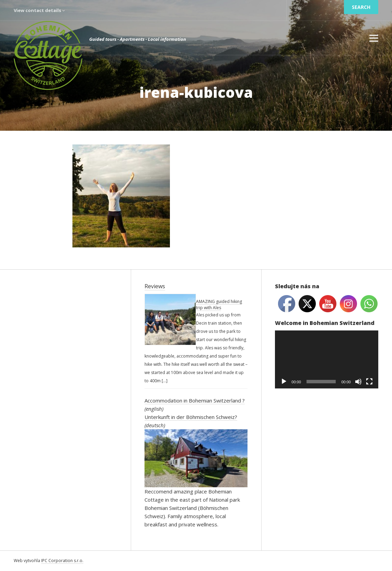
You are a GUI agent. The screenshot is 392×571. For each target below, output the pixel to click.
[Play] (284, 382)
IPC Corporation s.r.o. (62, 561)
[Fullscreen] (369, 382)
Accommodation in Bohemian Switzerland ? (195, 400)
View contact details (39, 10)
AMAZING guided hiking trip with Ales (219, 305)
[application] (327, 359)
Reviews (155, 286)
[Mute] (358, 382)
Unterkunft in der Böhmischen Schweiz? (191, 417)
